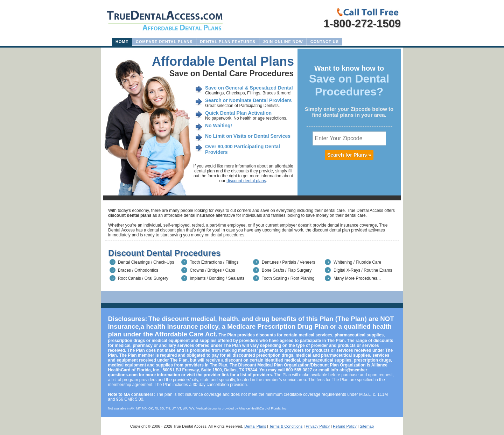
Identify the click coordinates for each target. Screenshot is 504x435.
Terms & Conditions (286, 426)
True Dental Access (190, 426)
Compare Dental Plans (164, 42)
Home (122, 42)
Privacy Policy (317, 426)
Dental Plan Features (227, 42)
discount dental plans (246, 181)
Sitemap (367, 426)
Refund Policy (345, 426)
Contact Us (325, 42)
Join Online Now (283, 42)
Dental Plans (255, 426)
